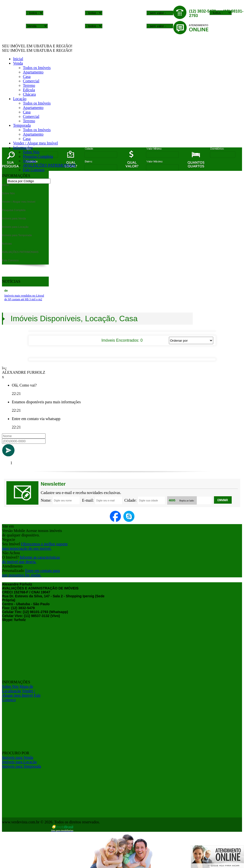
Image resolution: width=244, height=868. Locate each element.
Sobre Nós (31, 152)
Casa (27, 77)
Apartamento (33, 72)
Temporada (22, 125)
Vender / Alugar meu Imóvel (35, 143)
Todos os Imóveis (37, 68)
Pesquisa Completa (38, 156)
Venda (18, 63)
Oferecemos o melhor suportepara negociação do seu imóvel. (35, 546)
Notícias (29, 161)
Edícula (29, 90)
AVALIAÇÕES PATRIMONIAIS (49, 165)
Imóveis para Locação (19, 762)
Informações (23, 148)
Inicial (18, 59)
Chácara (29, 94)
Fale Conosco (34, 170)
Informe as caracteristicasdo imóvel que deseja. (31, 559)
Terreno (29, 85)
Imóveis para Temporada (22, 766)
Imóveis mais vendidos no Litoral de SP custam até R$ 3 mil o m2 (24, 297)
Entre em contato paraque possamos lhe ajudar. (31, 573)
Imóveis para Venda (18, 757)
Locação (20, 99)
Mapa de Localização (18, 689)
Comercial (31, 81)
